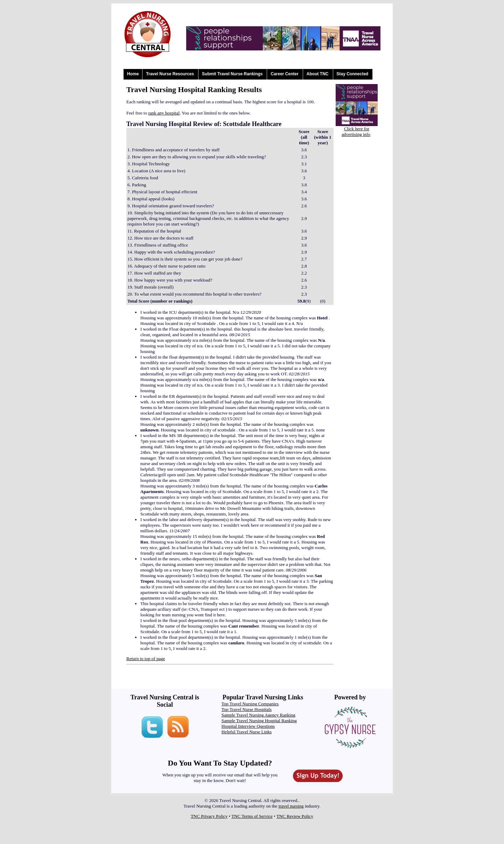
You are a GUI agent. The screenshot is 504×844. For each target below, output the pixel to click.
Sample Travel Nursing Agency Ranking (258, 715)
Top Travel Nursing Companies (250, 704)
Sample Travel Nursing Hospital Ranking (259, 721)
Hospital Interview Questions (248, 726)
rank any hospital (164, 113)
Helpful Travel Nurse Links (247, 732)
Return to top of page (146, 659)
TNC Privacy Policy (209, 816)
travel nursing (291, 806)
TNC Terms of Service (252, 816)
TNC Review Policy (295, 816)
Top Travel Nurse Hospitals (247, 709)
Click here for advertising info (356, 132)
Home (133, 74)
